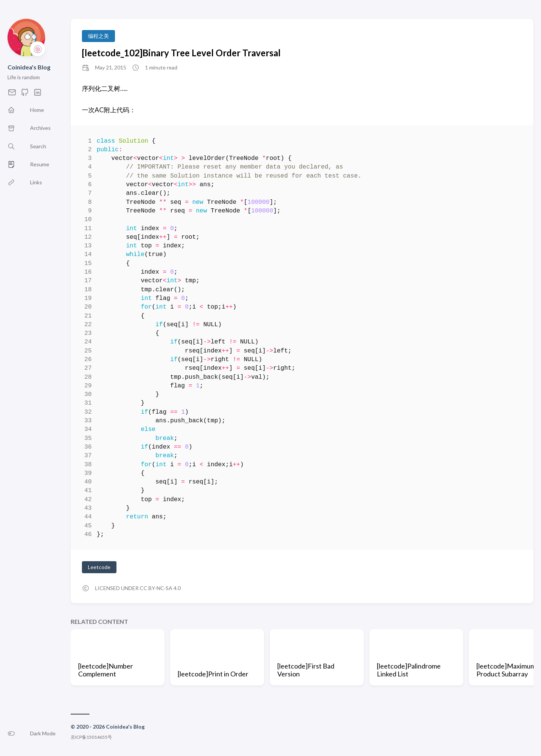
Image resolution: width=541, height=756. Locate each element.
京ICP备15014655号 (91, 737)
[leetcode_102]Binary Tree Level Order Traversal (181, 53)
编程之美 (98, 36)
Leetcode (99, 567)
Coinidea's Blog (29, 67)
